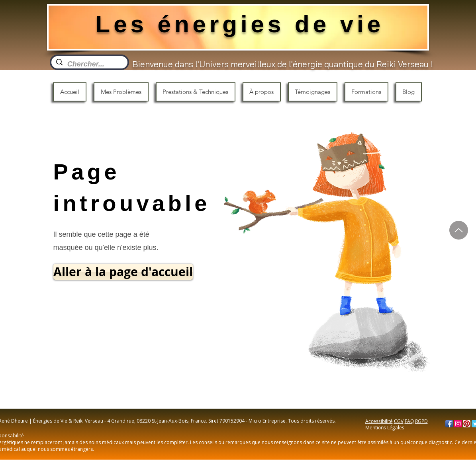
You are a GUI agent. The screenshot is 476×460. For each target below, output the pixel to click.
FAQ (409, 421)
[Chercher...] (89, 64)
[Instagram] (458, 424)
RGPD (421, 421)
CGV (399, 421)
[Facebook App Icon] (449, 424)
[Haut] (459, 230)
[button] (121, 92)
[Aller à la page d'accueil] (123, 272)
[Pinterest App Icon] (467, 424)
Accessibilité (379, 421)
